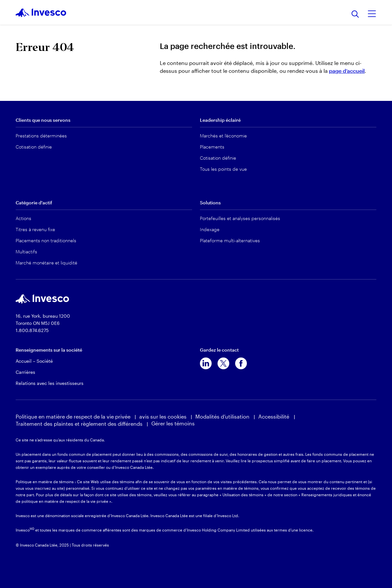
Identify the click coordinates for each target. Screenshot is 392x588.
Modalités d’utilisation (222, 416)
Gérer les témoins (173, 423)
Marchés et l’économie (223, 136)
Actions (23, 218)
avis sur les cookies (163, 416)
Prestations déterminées (41, 136)
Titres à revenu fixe (35, 229)
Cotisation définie (34, 147)
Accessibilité (274, 416)
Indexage (210, 229)
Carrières (25, 372)
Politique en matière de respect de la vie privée (73, 416)
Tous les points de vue (223, 169)
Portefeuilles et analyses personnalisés (240, 218)
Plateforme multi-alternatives (230, 240)
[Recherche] (355, 15)
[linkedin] (206, 363)
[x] (223, 363)
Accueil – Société (34, 361)
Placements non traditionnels (46, 240)
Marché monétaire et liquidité (46, 263)
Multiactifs (26, 252)
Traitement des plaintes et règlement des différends (79, 424)
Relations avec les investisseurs (50, 383)
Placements (212, 147)
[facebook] (241, 363)
